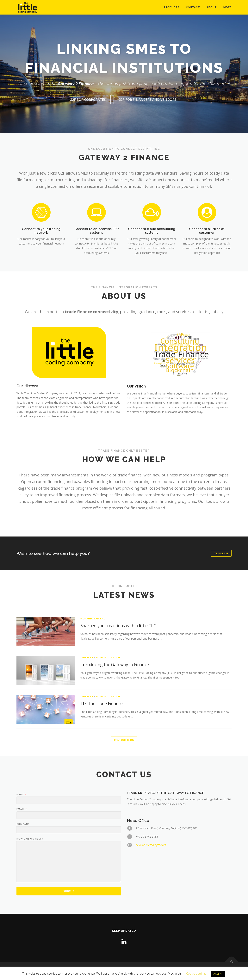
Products (172, 7)
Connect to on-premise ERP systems (96, 270)
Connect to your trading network (41, 270)
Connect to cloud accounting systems (152, 270)
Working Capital (93, 711)
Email (22, 886)
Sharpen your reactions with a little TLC (118, 717)
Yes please (221, 553)
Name (21, 871)
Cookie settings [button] (196, 973)
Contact (193, 7)
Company (87, 750)
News (227, 7)
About (212, 7)
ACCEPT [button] (218, 974)
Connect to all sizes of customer (207, 270)
